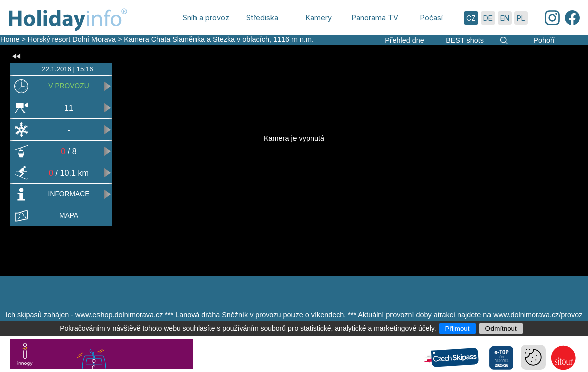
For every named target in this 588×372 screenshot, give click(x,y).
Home (10, 39)
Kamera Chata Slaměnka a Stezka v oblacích (197, 39)
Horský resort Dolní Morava (72, 39)
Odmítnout (501, 329)
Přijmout (458, 329)
